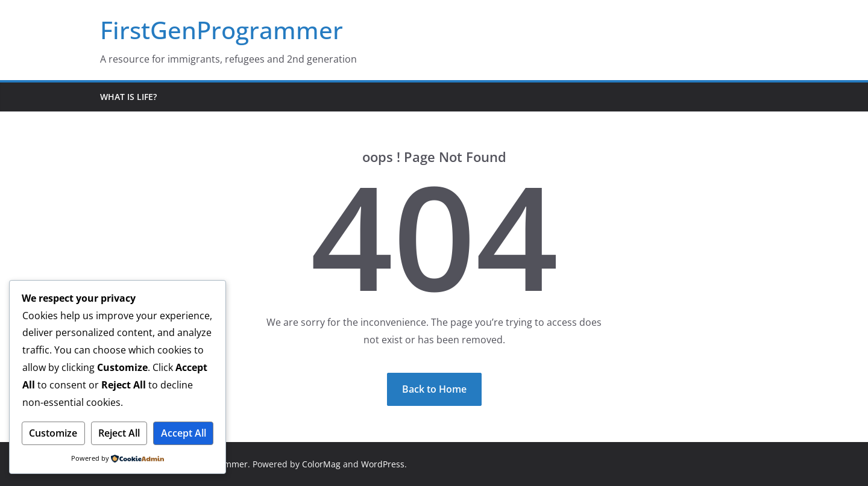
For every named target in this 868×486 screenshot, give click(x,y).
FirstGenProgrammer (222, 30)
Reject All (119, 433)
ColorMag (321, 464)
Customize (53, 433)
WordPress (383, 464)
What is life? (128, 97)
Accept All (184, 433)
